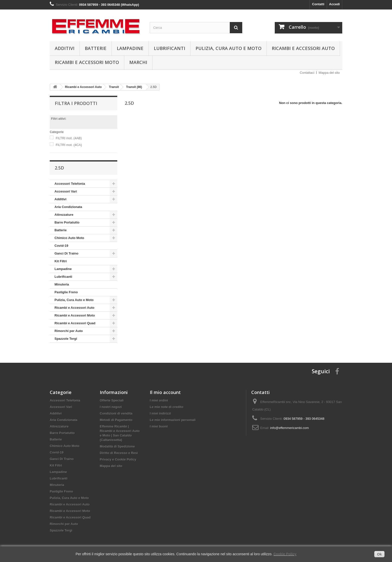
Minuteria (62, 284)
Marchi (138, 62)
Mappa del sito (329, 73)
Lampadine (130, 48)
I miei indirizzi (160, 413)
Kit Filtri (61, 261)
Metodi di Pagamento (116, 420)
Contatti (318, 4)
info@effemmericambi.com (290, 428)
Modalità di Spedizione (117, 446)
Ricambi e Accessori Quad (75, 323)
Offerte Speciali (112, 400)
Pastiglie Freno (66, 292)
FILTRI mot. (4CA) (69, 145)
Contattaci (307, 73)
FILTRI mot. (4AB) (69, 138)
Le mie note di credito (166, 407)
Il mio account (165, 392)
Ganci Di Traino (66, 253)
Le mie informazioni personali (173, 420)
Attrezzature (64, 215)
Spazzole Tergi (66, 339)
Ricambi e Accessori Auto (303, 48)
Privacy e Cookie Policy (118, 459)
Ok (379, 554)
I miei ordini (159, 400)
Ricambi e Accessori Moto (87, 62)
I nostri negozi (111, 407)
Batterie (96, 48)
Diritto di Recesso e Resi (119, 453)
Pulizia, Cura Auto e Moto (228, 48)
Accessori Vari (66, 191)
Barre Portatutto (67, 222)
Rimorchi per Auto (69, 331)
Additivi (65, 48)
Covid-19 (61, 246)
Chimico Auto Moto (69, 238)
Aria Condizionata (68, 207)
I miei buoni (159, 426)
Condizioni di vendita (116, 413)
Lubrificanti (169, 48)
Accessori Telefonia (70, 184)
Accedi (334, 4)
